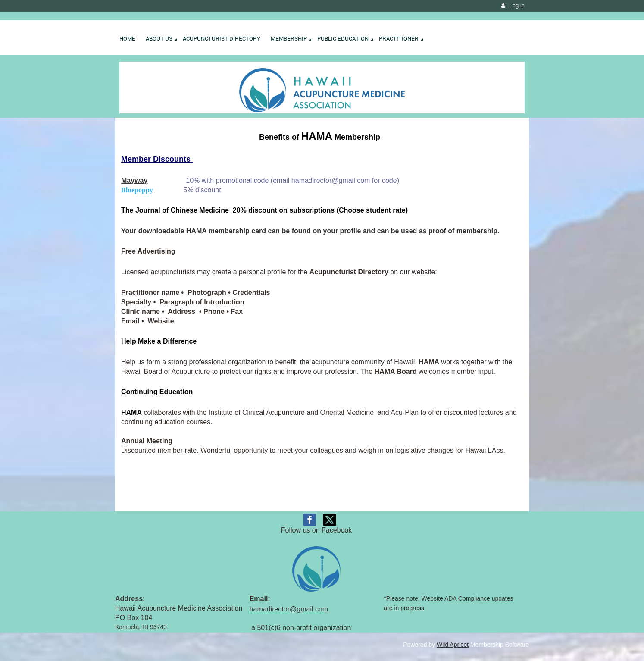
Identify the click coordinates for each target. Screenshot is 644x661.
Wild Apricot (453, 645)
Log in (517, 5)
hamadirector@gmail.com (289, 609)
